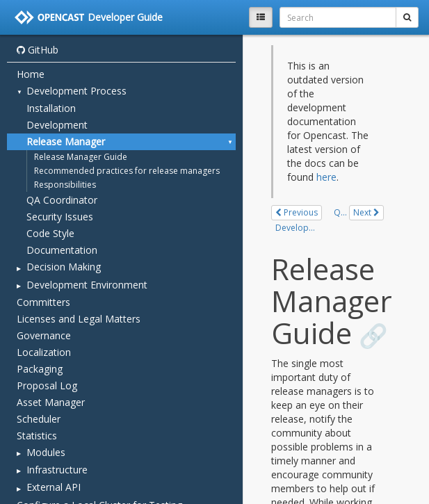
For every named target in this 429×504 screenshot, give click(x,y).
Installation (51, 108)
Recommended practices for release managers (127, 171)
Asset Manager (51, 402)
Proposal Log (47, 385)
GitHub (38, 50)
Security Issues (60, 217)
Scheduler (39, 419)
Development (57, 125)
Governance (44, 335)
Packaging (40, 369)
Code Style (50, 233)
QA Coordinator (62, 200)
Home (31, 74)
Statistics (37, 436)
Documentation (62, 250)
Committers (43, 302)
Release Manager (66, 141)
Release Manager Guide (81, 157)
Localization (44, 352)
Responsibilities (65, 185)
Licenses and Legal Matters (79, 319)
